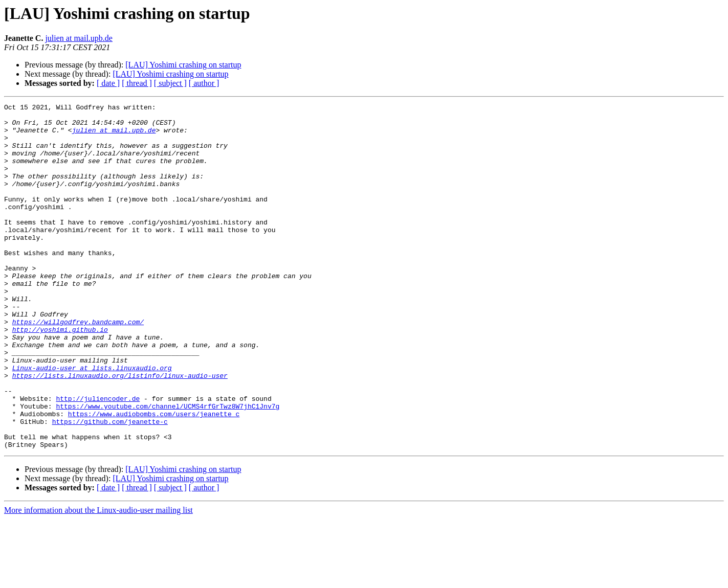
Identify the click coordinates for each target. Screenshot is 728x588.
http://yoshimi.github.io (60, 375)
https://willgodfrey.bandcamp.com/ (78, 366)
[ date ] (108, 83)
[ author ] (204, 83)
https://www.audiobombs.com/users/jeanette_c (154, 477)
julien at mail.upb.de (79, 38)
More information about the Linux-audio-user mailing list (98, 579)
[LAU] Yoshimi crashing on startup (183, 65)
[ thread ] (137, 83)
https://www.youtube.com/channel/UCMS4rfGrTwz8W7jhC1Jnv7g (168, 467)
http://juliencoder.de (98, 458)
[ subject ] (170, 83)
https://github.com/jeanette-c (110, 486)
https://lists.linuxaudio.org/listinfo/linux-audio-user (120, 431)
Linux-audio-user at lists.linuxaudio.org (92, 421)
